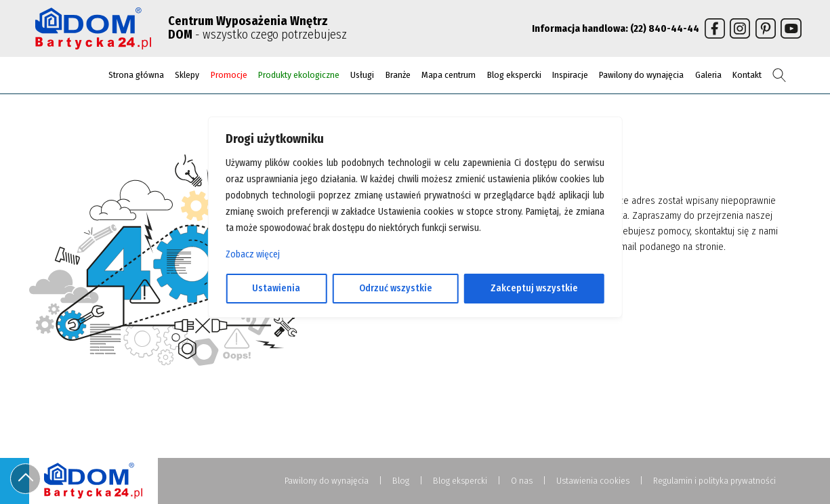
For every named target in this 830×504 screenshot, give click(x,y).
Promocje (229, 75)
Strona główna (136, 75)
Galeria (708, 75)
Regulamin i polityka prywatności (714, 481)
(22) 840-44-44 (665, 28)
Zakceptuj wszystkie (534, 288)
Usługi (362, 75)
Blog (401, 481)
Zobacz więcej (253, 254)
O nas (522, 481)
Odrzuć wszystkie (396, 288)
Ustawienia (276, 288)
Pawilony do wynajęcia (641, 75)
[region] (415, 252)
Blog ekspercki (514, 75)
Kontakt (747, 75)
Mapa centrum (449, 75)
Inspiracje (570, 75)
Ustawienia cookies (593, 481)
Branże (398, 75)
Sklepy (187, 75)
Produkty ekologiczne (299, 75)
